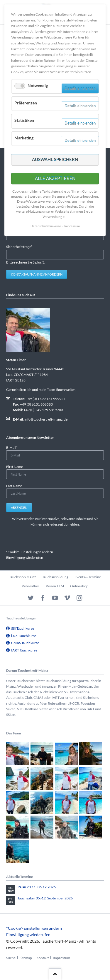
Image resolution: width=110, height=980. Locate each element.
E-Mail (14, 447)
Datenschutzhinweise (46, 226)
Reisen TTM (55, 586)
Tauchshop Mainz (23, 577)
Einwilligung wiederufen (25, 557)
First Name (15, 467)
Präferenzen (26, 103)
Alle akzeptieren (55, 178)
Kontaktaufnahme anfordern (37, 274)
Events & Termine (88, 577)
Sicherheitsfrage (19, 246)
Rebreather (31, 586)
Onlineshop (79, 586)
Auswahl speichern (55, 159)
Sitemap (26, 958)
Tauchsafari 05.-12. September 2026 (45, 898)
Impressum (61, 958)
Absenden (19, 507)
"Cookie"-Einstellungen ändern (30, 552)
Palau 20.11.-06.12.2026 (37, 887)
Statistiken (24, 120)
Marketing (24, 138)
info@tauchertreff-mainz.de (46, 419)
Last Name (14, 486)
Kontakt (43, 958)
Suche (11, 958)
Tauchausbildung (55, 577)
